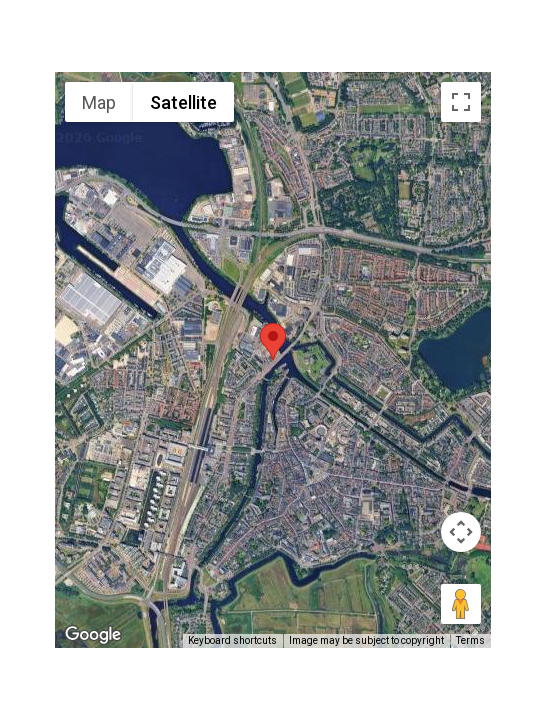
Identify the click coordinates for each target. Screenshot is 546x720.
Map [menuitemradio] (99, 102)
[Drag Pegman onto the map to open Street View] (461, 604)
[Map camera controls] (461, 532)
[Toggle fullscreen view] (461, 102)
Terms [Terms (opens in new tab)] (470, 640)
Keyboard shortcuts (232, 640)
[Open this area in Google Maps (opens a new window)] (93, 635)
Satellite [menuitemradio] (183, 102)
